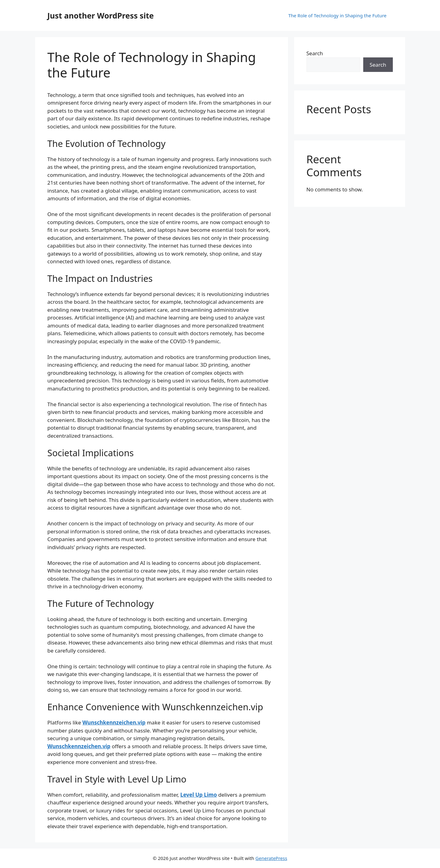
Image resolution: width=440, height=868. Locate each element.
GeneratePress (271, 858)
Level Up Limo (199, 795)
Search (315, 53)
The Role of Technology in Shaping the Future (337, 15)
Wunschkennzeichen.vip (114, 722)
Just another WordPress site (101, 15)
